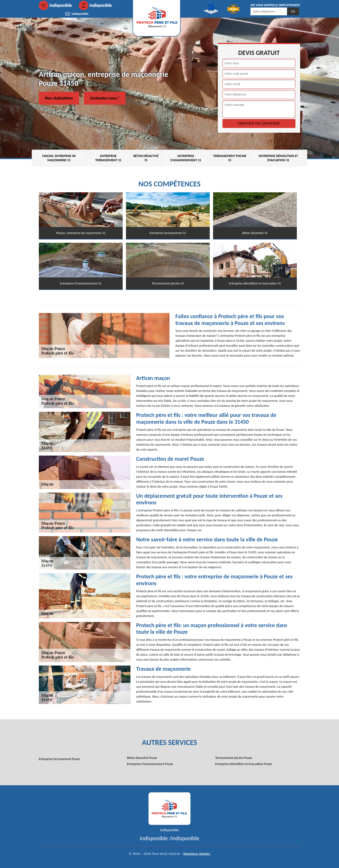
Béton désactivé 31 (146, 158)
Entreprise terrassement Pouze (59, 759)
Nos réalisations (59, 98)
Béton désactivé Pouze (142, 758)
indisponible (55, 5)
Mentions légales (197, 854)
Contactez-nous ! (105, 98)
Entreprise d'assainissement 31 (186, 158)
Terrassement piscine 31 (230, 158)
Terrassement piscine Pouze (234, 758)
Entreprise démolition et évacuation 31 (278, 158)
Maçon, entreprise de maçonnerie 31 (59, 158)
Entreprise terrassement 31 (108, 158)
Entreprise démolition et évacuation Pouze (243, 764)
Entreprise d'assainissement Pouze (150, 764)
